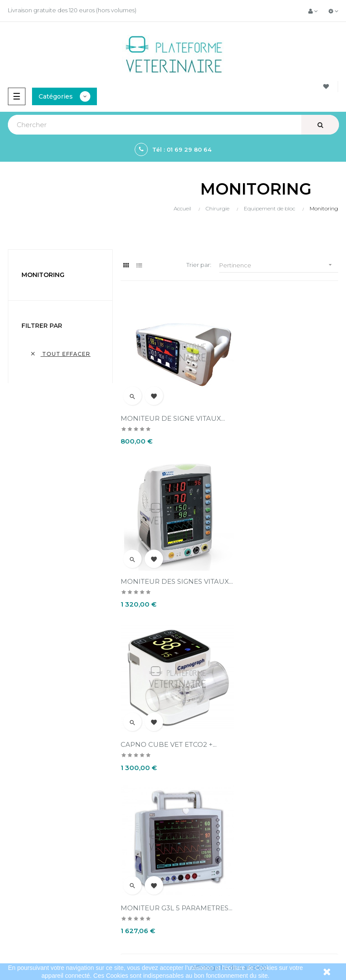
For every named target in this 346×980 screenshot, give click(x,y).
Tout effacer (60, 354)
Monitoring (43, 275)
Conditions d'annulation (210, 789)
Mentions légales (201, 774)
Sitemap (16, 916)
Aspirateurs (20, 886)
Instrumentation (26, 871)
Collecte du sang (28, 901)
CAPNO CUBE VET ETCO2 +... (169, 573)
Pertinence (279, 265)
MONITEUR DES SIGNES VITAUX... (274, 414)
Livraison (189, 759)
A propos (190, 804)
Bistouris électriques (32, 856)
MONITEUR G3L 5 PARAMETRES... (263, 577)
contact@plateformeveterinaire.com (57, 782)
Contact (189, 819)
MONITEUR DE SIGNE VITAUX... (173, 410)
